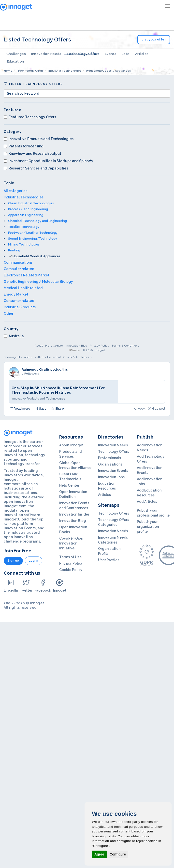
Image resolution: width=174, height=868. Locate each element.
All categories (15, 191)
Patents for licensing (24, 146)
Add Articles (147, 502)
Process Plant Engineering (28, 209)
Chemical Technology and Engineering (37, 221)
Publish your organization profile (148, 527)
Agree (99, 854)
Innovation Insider (74, 514)
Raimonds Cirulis (36, 369)
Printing (14, 250)
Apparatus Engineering (26, 215)
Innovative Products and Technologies (39, 139)
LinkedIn (11, 586)
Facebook (43, 586)
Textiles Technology (24, 227)
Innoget (60, 586)
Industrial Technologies (24, 197)
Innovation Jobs (111, 477)
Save (41, 409)
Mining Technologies (24, 244)
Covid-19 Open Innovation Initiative (72, 543)
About (39, 346)
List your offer (154, 39)
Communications (18, 262)
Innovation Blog (77, 346)
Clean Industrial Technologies (31, 203)
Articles (142, 54)
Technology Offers (83, 54)
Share (58, 409)
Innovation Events (113, 471)
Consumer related (19, 301)
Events (111, 54)
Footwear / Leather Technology (33, 233)
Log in (34, 561)
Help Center (54, 346)
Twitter (26, 586)
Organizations (110, 464)
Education (15, 61)
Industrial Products (20, 307)
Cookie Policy (71, 570)
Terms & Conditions (125, 346)
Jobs (126, 54)
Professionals (109, 458)
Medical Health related (23, 288)
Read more (20, 409)
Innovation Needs (46, 54)
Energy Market (16, 294)
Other (8, 313)
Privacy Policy (99, 346)
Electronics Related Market (27, 275)
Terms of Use (70, 557)
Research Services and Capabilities (36, 168)
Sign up (13, 561)
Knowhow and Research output (32, 154)
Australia (14, 336)
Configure (118, 854)
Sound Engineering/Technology (33, 239)
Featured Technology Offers (30, 117)
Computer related (19, 269)
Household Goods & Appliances (36, 256)
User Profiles (109, 560)
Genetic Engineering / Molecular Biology (38, 282)
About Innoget (71, 445)
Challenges (16, 54)
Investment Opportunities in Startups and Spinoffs (48, 161)
